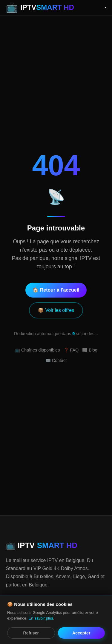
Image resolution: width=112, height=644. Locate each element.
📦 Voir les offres (56, 310)
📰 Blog (90, 350)
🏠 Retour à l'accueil (56, 290)
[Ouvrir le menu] (105, 8)
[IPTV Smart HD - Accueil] (40, 8)
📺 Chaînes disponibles (37, 350)
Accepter (81, 633)
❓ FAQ (71, 350)
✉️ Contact (56, 360)
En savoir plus (41, 618)
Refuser (31, 633)
